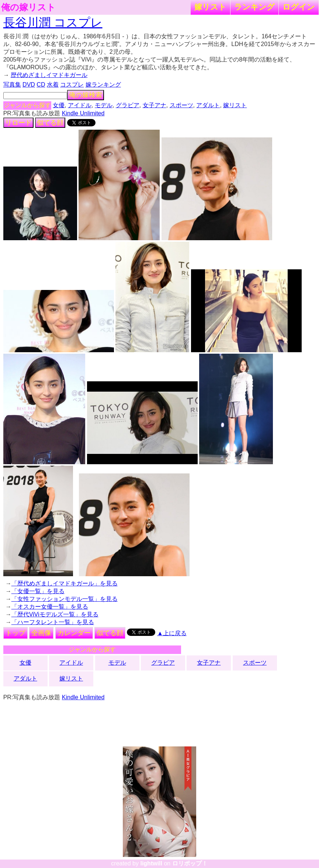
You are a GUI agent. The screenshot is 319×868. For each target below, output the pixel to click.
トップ (15, 633)
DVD (29, 85)
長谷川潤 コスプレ (53, 22)
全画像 (41, 633)
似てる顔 (50, 123)
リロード (18, 123)
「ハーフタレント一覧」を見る (53, 622)
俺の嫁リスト (28, 7)
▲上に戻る (172, 633)
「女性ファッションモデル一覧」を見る (65, 599)
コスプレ (72, 85)
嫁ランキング (103, 85)
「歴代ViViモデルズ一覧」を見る (55, 614)
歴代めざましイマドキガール (49, 75)
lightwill (151, 863)
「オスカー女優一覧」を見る (50, 607)
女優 (59, 105)
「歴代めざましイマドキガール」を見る (65, 583)
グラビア (128, 105)
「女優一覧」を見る (38, 591)
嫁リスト (210, 7)
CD (41, 85)
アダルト (208, 105)
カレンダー (74, 633)
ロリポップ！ (190, 863)
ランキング (254, 7)
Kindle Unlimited (83, 113)
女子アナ (155, 105)
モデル (104, 105)
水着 (53, 85)
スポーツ (181, 105)
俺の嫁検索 (86, 95)
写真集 (12, 85)
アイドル (80, 105)
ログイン (299, 7)
